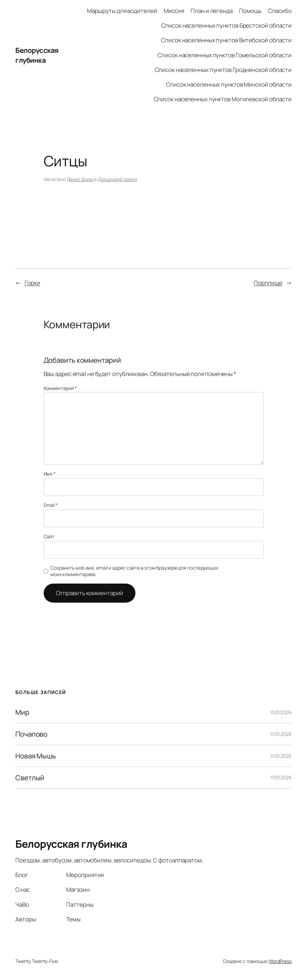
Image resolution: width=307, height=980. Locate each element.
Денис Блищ (80, 179)
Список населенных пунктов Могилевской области (223, 99)
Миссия (174, 11)
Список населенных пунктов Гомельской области (225, 55)
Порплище (268, 283)
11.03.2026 (281, 712)
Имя (50, 474)
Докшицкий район (117, 179)
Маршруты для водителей (122, 11)
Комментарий (60, 388)
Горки (32, 283)
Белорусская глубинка (37, 55)
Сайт (49, 536)
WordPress (280, 961)
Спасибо (280, 11)
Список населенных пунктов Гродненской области (223, 70)
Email (51, 505)
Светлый (30, 778)
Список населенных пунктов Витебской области (226, 40)
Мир (22, 712)
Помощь (250, 11)
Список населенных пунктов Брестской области (226, 25)
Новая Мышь (36, 756)
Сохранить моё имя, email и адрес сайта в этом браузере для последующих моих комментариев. (134, 571)
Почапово (31, 734)
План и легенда (212, 11)
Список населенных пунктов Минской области (229, 84)
